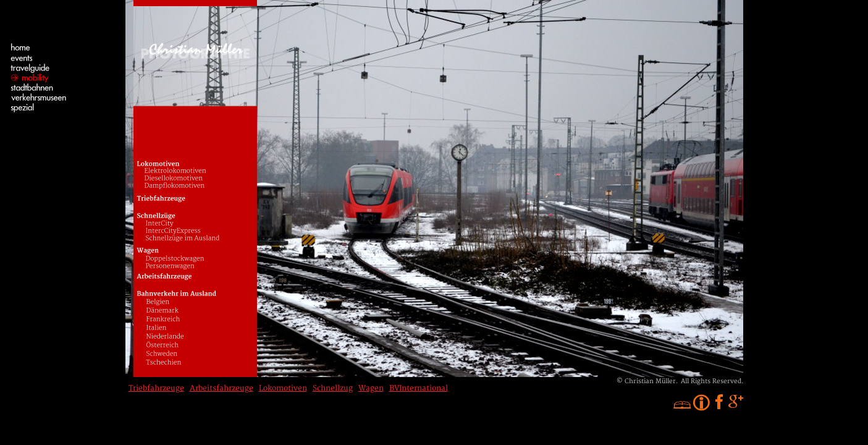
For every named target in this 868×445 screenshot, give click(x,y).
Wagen (371, 388)
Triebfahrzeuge (156, 388)
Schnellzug (333, 388)
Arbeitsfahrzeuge (221, 388)
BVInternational (419, 388)
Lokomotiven (283, 388)
